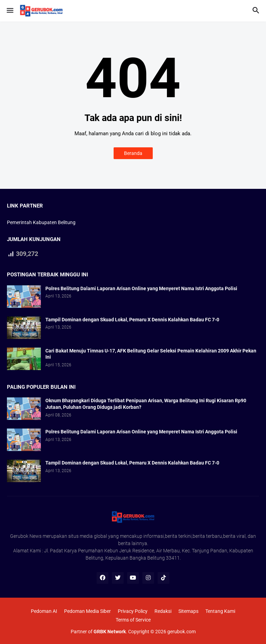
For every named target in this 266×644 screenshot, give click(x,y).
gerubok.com (181, 632)
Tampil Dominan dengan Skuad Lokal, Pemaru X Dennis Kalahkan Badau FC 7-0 (132, 320)
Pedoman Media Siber (87, 611)
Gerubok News (26, 536)
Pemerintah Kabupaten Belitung (41, 222)
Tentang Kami (220, 611)
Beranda (133, 153)
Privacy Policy (133, 611)
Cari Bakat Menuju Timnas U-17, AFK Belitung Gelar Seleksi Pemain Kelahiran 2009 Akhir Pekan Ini (151, 354)
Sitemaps (188, 611)
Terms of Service (133, 620)
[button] (10, 11)
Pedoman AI (44, 611)
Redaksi (163, 611)
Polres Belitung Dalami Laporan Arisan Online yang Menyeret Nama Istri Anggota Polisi (141, 288)
